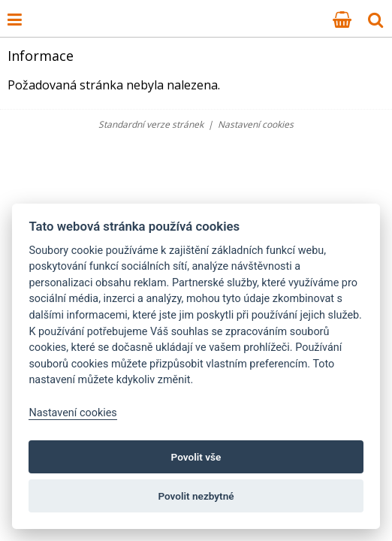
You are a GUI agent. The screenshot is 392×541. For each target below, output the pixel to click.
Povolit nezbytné (196, 496)
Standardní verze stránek (151, 124)
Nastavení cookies (256, 124)
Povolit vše (196, 457)
